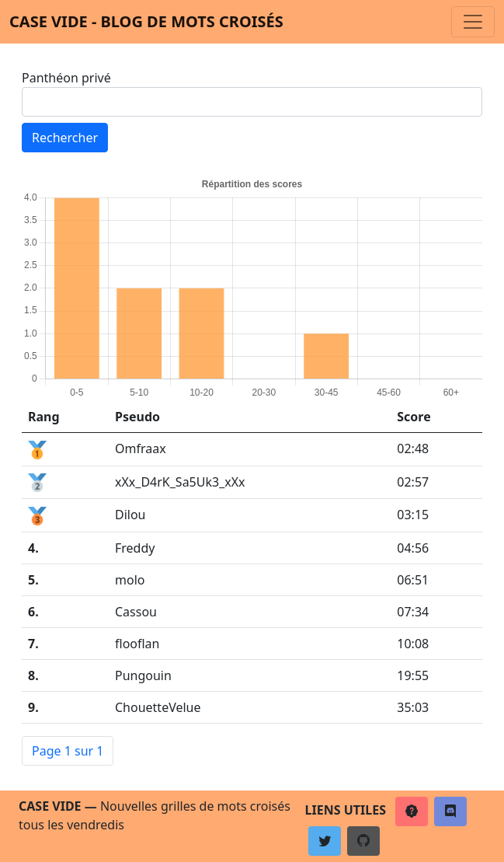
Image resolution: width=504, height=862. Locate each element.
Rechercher (65, 138)
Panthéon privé (66, 78)
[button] (412, 811)
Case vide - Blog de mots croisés (146, 21)
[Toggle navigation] (473, 22)
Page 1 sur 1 (68, 751)
